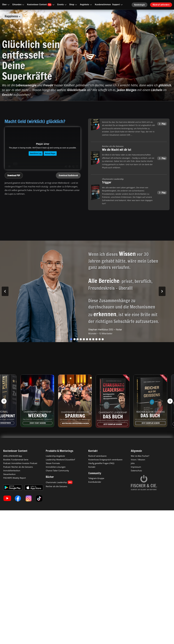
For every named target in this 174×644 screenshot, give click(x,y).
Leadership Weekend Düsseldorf (60, 460)
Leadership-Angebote (55, 456)
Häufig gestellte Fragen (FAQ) (101, 463)
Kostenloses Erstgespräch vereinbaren (105, 460)
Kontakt (92, 467)
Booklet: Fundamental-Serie (16, 460)
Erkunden (19, 5)
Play (162, 124)
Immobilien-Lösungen (56, 467)
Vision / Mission (138, 460)
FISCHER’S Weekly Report (15, 478)
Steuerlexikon (9, 474)
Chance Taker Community (57, 471)
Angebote (86, 5)
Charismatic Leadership (59, 482)
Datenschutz (136, 471)
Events (62, 5)
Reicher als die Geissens (57, 486)
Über (6, 5)
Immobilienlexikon (12, 471)
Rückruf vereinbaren (97, 456)
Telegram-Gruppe (96, 478)
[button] (71, 339)
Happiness (12, 16)
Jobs (133, 463)
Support (118, 5)
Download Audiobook (68, 175)
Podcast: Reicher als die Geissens (18, 467)
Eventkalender (95, 482)
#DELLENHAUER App (13, 456)
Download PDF (14, 175)
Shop (74, 5)
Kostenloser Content (41, 5)
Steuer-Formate (53, 463)
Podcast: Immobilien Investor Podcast (20, 463)
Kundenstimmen (103, 5)
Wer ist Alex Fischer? (140, 456)
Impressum (136, 467)
